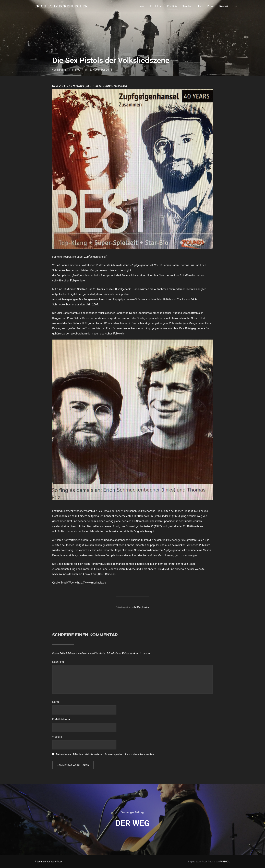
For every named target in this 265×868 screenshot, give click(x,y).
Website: (57, 737)
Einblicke (172, 6)
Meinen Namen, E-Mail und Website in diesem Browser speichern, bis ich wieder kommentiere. (105, 754)
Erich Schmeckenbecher (61, 6)
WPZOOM (225, 862)
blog (78, 70)
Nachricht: (58, 662)
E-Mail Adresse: (62, 719)
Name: (56, 702)
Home (142, 6)
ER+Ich (156, 6)
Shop (200, 6)
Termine (187, 6)
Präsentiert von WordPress (49, 862)
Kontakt (224, 6)
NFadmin (63, 70)
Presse (211, 6)
